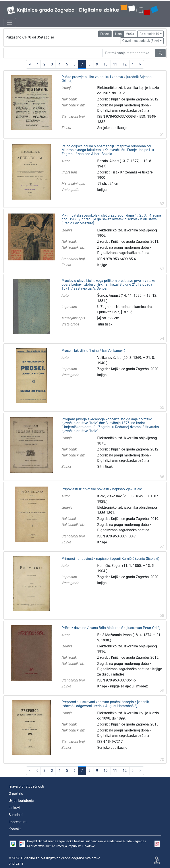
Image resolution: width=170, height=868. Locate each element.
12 (125, 64)
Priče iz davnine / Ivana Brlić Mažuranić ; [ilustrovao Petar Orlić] (111, 628)
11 (115, 64)
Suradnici (16, 815)
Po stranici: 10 (149, 34)
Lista (118, 34)
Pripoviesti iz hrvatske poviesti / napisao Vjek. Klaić (102, 489)
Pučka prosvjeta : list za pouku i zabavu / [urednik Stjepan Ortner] (107, 79)
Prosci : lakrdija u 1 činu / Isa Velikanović (93, 351)
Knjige (102, 265)
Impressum (18, 822)
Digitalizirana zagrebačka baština (123, 111)
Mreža (130, 34)
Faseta (105, 34)
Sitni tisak (105, 467)
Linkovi (14, 808)
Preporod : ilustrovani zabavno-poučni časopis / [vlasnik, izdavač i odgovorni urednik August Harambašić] (106, 704)
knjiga (102, 190)
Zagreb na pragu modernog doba (123, 105)
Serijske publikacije (112, 128)
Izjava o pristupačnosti (26, 786)
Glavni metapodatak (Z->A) (141, 41)
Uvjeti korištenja (21, 801)
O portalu (16, 794)
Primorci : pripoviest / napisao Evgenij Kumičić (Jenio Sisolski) (110, 559)
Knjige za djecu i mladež (129, 686)
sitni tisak (105, 324)
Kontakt (15, 829)
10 (106, 64)
